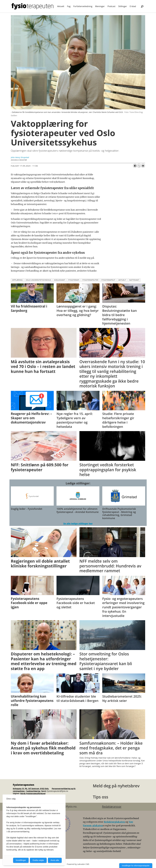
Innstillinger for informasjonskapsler (136, 866)
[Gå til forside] (32, 6)
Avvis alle (55, 860)
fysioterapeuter (90, 280)
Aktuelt (61, 6)
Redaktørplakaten (115, 822)
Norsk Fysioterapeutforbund (33, 793)
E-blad (133, 6)
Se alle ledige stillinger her (78, 524)
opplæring (17, 280)
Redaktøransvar (112, 807)
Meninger (100, 6)
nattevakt (134, 280)
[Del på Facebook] (135, 166)
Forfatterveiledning (83, 6)
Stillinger (123, 6)
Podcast (111, 6)
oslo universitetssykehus (38, 280)
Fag (69, 6)
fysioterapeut (108, 280)
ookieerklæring (34, 791)
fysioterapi (74, 280)
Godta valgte (38, 860)
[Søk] (142, 6)
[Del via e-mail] (143, 166)
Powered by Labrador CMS (78, 864)
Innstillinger (21, 860)
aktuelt (122, 280)
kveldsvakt (60, 280)
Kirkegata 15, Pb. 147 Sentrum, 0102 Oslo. (31, 789)
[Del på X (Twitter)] (139, 166)
